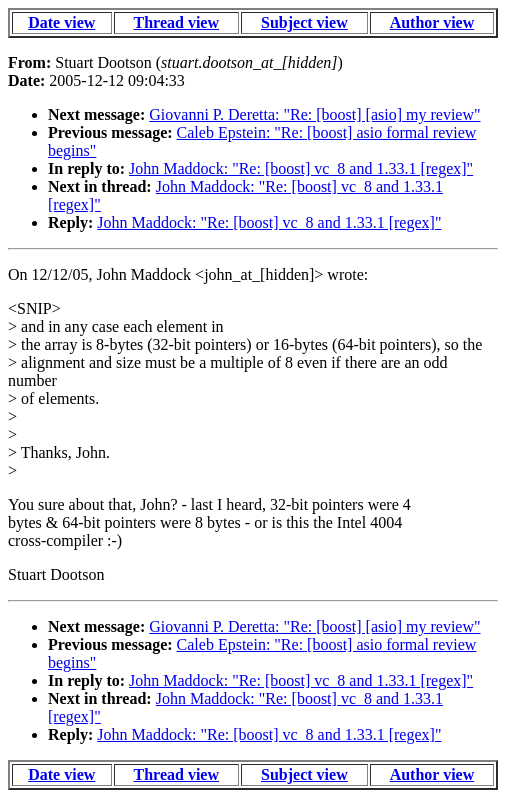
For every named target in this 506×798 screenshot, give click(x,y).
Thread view (176, 22)
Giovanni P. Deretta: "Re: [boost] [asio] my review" (314, 114)
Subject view (304, 22)
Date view (61, 22)
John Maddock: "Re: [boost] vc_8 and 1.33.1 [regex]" (301, 168)
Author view (432, 22)
